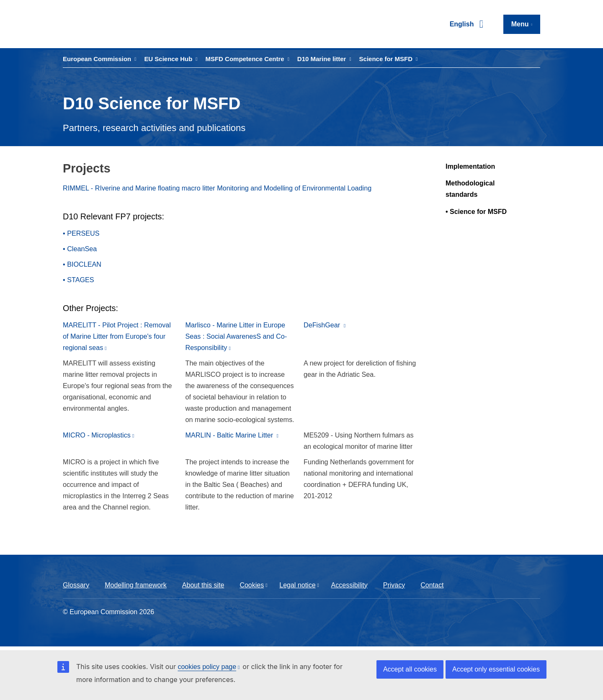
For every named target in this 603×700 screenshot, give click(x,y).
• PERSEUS (81, 233)
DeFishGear (323, 325)
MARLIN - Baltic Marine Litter (230, 435)
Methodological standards (470, 189)
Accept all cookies (410, 669)
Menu (520, 24)
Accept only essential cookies (496, 669)
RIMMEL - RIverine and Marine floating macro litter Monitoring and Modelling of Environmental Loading (217, 188)
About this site (203, 585)
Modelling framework (136, 585)
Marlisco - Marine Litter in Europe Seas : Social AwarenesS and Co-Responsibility (236, 336)
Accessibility (349, 585)
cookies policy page (207, 667)
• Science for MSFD (476, 212)
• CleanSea (80, 249)
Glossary (76, 585)
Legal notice (297, 585)
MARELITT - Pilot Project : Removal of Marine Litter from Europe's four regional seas (117, 336)
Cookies (252, 585)
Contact (432, 585)
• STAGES (79, 280)
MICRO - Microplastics (97, 435)
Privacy (394, 585)
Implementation (470, 166)
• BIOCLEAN (82, 264)
